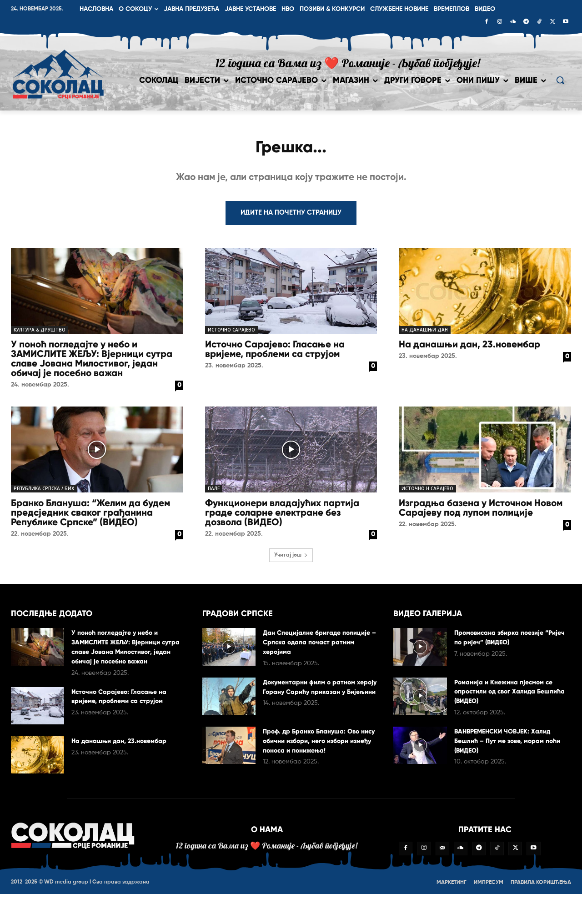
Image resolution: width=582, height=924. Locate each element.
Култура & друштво (40, 333)
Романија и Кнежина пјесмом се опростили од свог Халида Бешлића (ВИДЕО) (509, 695)
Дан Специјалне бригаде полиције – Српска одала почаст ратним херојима (321, 645)
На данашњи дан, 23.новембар (469, 348)
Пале (214, 492)
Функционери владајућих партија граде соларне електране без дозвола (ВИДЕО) (282, 516)
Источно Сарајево (231, 333)
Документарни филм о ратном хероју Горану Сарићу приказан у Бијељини (321, 695)
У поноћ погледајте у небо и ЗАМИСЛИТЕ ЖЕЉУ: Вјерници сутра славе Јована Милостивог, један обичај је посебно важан (92, 362)
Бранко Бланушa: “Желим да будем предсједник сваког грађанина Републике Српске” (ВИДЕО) (90, 516)
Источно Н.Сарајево (427, 492)
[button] (560, 80)
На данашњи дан (425, 333)
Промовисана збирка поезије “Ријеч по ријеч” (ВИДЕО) (504, 641)
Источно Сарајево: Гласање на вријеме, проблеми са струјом (275, 353)
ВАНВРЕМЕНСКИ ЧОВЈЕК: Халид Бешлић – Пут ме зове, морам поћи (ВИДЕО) (509, 744)
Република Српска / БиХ (44, 492)
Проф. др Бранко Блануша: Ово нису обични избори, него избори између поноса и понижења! (320, 744)
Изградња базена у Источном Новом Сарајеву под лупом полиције (481, 511)
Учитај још (291, 559)
